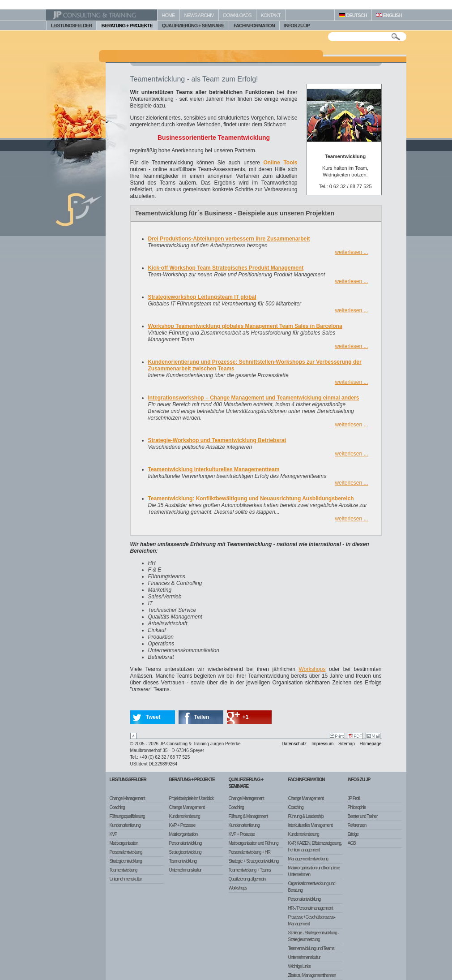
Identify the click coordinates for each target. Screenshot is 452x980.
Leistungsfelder (128, 780)
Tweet (153, 717)
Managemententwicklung (308, 859)
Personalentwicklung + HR (250, 852)
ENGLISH (389, 15)
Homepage (371, 744)
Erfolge (353, 834)
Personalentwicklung (126, 852)
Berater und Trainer (363, 816)
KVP (113, 834)
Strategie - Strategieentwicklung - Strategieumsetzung (313, 936)
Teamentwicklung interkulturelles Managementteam (214, 469)
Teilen (202, 717)
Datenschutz (294, 744)
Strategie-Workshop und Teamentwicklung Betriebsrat (217, 440)
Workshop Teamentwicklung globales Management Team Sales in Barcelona (245, 326)
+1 (246, 717)
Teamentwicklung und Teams (311, 948)
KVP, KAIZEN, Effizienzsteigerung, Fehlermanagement (315, 847)
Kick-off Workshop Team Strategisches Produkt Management (226, 268)
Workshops (312, 669)
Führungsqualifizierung (127, 816)
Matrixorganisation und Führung (254, 843)
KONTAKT (271, 15)
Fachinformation (307, 780)
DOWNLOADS (237, 15)
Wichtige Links (299, 966)
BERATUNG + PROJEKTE (127, 26)
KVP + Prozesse (182, 825)
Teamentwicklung (124, 870)
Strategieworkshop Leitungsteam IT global (202, 297)
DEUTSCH (353, 15)
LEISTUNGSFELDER (72, 26)
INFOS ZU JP (297, 26)
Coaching (117, 807)
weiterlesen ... (351, 252)
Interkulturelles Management (310, 825)
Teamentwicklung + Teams (250, 870)
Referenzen (357, 825)
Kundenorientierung (125, 825)
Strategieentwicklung (126, 861)
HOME (168, 15)
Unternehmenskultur (126, 879)
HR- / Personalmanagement (311, 908)
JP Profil (354, 798)
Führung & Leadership (306, 816)
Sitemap (347, 744)
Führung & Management (248, 816)
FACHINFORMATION (254, 26)
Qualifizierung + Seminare (246, 783)
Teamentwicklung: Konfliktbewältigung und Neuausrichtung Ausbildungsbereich (251, 499)
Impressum (322, 744)
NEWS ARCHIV (199, 15)
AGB (352, 843)
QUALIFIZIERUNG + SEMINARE (193, 26)
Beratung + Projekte (192, 780)
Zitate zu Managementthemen (312, 975)
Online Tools (281, 163)
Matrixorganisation (124, 843)
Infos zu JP (359, 780)
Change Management (127, 798)
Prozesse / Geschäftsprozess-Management (312, 920)
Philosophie (357, 807)
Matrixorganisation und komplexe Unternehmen (314, 871)
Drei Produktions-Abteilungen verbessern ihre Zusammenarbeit (229, 239)
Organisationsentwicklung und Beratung (312, 887)
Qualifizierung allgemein (247, 879)
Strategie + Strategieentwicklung (254, 861)
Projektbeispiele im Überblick (191, 798)
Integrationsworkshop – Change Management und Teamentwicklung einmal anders (254, 398)
